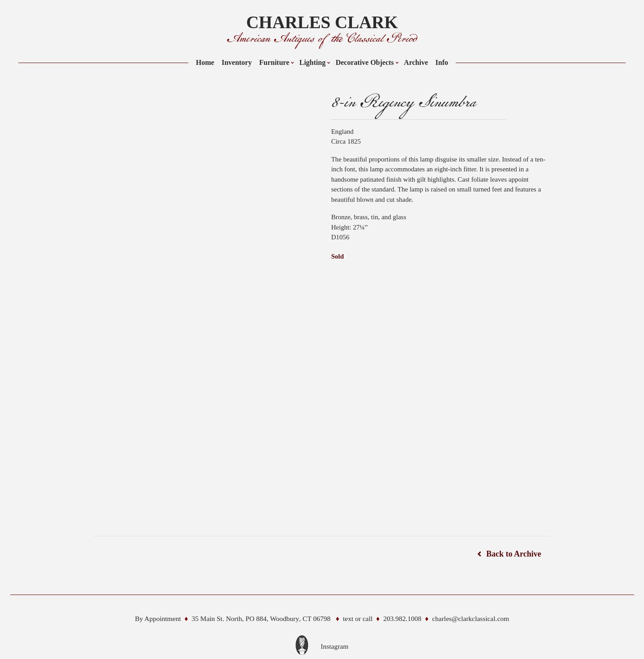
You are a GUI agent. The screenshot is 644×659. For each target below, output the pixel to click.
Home (205, 62)
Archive (416, 62)
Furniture (274, 62)
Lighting (312, 62)
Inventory (237, 62)
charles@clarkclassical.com (470, 619)
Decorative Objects (364, 62)
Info (442, 62)
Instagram (335, 646)
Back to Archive (514, 554)
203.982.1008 (402, 619)
